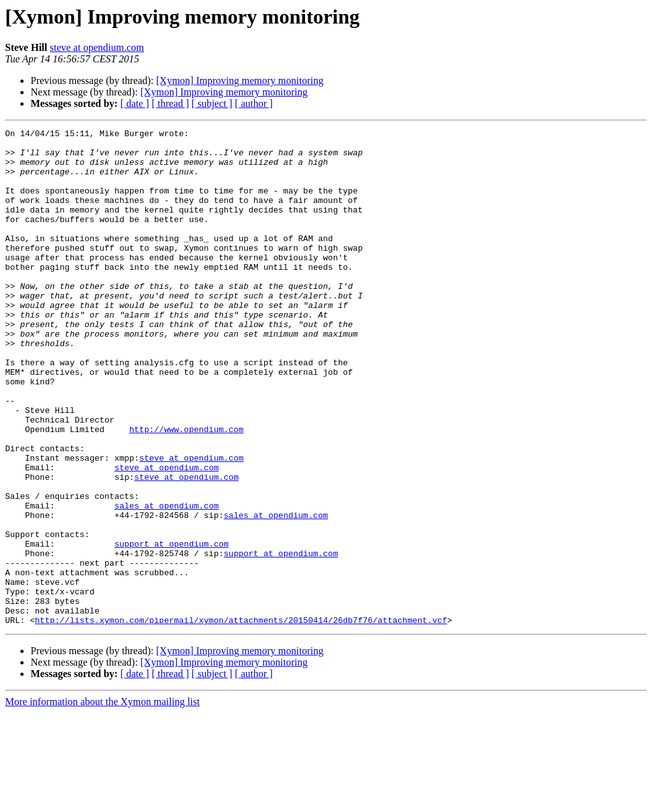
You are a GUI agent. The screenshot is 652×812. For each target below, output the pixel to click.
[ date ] (135, 103)
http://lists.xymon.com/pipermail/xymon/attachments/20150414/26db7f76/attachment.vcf (241, 719)
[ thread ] (170, 103)
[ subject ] (212, 103)
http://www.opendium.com (186, 490)
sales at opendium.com (167, 582)
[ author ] (254, 103)
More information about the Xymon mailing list (103, 801)
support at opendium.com (172, 627)
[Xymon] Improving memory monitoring (240, 80)
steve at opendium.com (97, 47)
